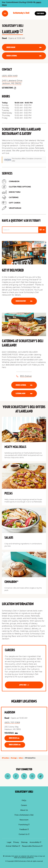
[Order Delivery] (24, 301)
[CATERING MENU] (24, 394)
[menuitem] (24, 801)
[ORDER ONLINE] (24, 47)
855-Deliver (26, 376)
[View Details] (11, 733)
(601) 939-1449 (10, 76)
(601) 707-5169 (12, 723)
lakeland (12, 32)
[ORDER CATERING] (24, 56)
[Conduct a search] (20, 230)
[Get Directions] (9, 88)
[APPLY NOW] (24, 685)
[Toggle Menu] (5, 13)
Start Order (40, 14)
